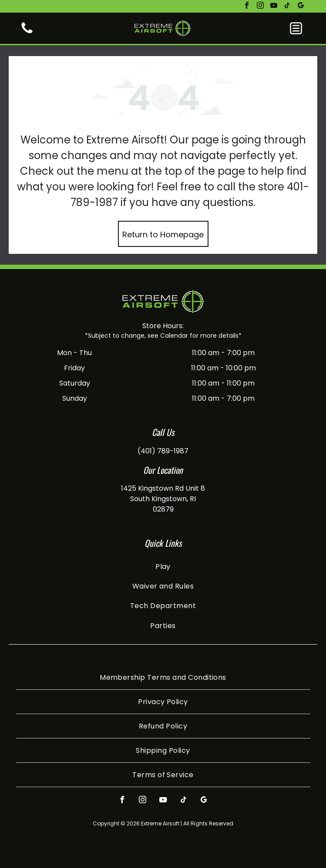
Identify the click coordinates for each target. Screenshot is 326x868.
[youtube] (274, 6)
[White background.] (27, 33)
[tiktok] (287, 6)
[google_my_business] (301, 6)
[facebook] (247, 6)
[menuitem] (163, 566)
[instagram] (260, 6)
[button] (296, 28)
